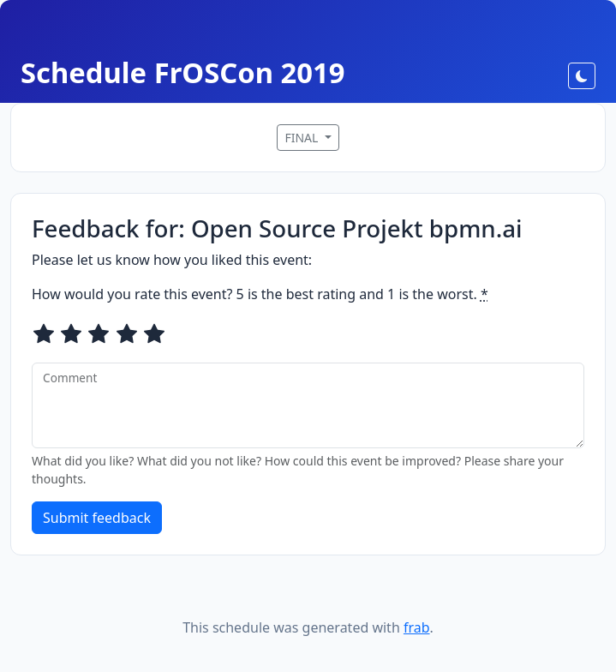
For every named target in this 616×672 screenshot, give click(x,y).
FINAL (303, 138)
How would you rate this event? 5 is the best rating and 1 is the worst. (260, 294)
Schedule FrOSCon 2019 (183, 72)
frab (417, 627)
